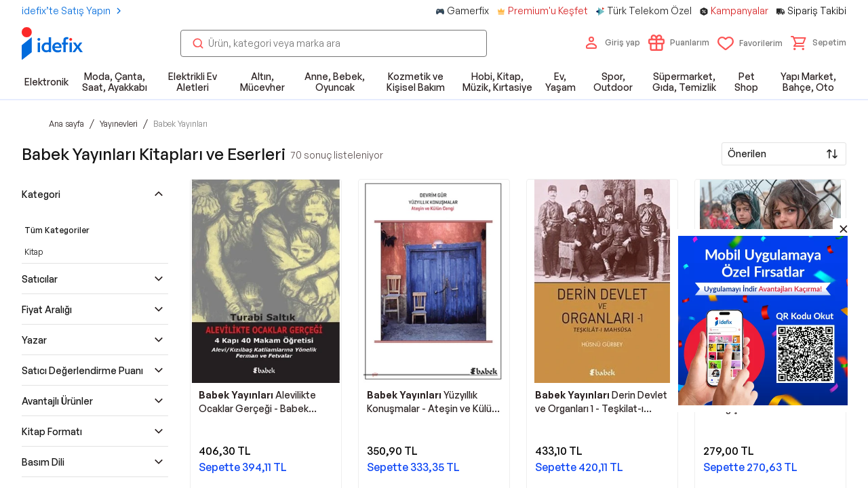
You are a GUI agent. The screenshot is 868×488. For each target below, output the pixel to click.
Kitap (34, 252)
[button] (818, 43)
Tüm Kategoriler (57, 230)
